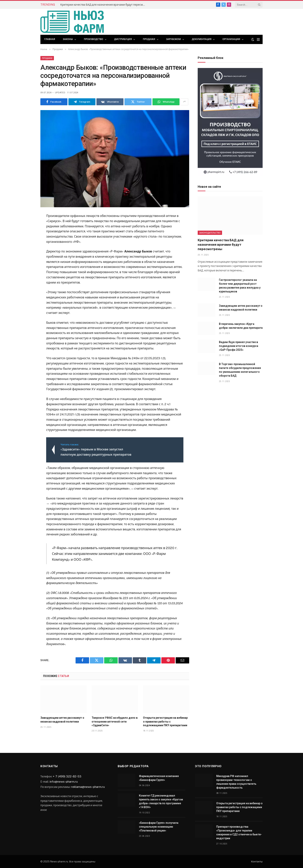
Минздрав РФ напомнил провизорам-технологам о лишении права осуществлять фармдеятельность (236, 782)
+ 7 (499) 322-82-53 (67, 776)
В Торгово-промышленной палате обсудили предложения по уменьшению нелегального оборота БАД (240, 370)
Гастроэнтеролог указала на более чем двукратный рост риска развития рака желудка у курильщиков (240, 286)
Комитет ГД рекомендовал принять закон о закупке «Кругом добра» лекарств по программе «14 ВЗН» (161, 801)
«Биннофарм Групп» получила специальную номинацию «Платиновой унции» (159, 827)
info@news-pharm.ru (64, 781)
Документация (202, 39)
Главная (50, 39)
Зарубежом (174, 39)
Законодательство (210, 233)
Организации (231, 39)
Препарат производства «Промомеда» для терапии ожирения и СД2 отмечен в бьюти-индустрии (239, 832)
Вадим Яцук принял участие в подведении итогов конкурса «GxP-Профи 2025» (239, 346)
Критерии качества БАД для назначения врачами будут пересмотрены (104, 5)
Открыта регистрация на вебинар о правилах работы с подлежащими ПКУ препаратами (165, 721)
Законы (68, 39)
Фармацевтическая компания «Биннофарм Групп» (159, 778)
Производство (94, 39)
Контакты (257, 862)
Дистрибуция (123, 39)
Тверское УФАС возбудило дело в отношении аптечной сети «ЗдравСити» (115, 721)
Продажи (149, 39)
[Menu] (258, 39)
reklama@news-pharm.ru (88, 787)
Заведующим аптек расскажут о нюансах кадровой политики (62, 720)
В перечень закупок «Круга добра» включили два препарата (241, 326)
